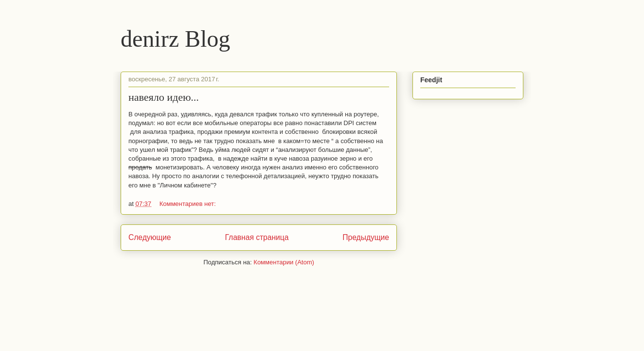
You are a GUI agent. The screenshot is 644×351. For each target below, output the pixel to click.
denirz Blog (175, 39)
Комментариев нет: (188, 204)
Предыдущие (366, 237)
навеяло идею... (164, 97)
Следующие (150, 237)
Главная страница (257, 237)
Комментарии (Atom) (284, 262)
